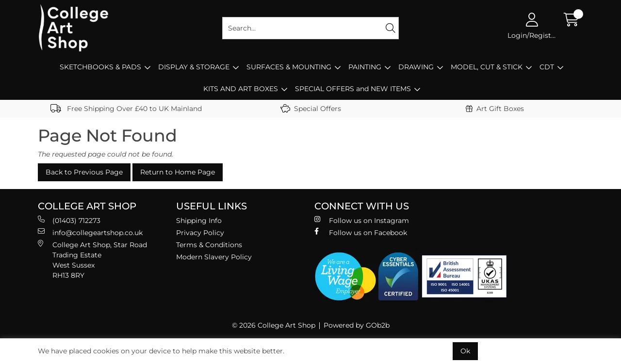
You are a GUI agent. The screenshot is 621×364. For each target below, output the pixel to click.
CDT (547, 67)
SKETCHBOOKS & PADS (100, 67)
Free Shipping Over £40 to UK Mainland (126, 109)
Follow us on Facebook (361, 232)
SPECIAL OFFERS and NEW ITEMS (353, 89)
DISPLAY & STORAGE (194, 67)
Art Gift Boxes (495, 109)
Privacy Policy (200, 233)
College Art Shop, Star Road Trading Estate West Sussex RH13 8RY (92, 260)
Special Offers (311, 109)
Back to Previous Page (84, 172)
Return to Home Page (178, 172)
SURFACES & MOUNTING (289, 67)
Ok (465, 351)
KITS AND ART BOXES (241, 89)
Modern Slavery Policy (214, 257)
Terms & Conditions (209, 245)
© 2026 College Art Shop (274, 325)
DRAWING (416, 67)
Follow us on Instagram (362, 220)
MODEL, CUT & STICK (487, 67)
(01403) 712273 (69, 220)
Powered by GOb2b (357, 325)
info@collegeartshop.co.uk (90, 232)
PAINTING (365, 67)
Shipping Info (199, 221)
